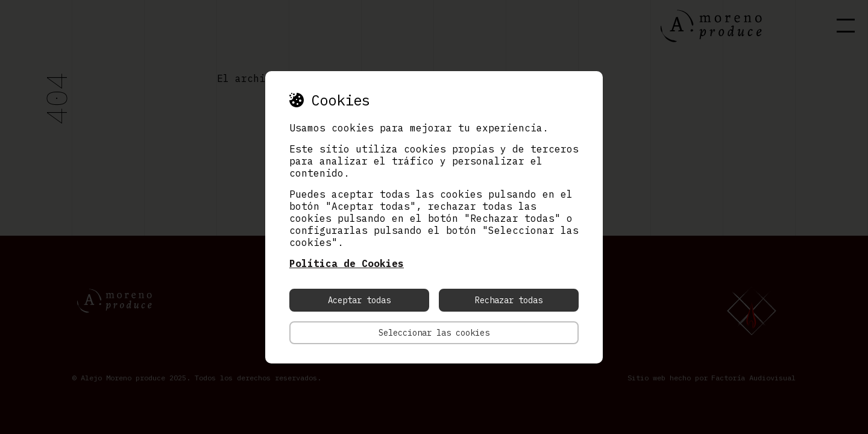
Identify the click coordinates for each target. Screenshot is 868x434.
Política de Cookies (347, 263)
